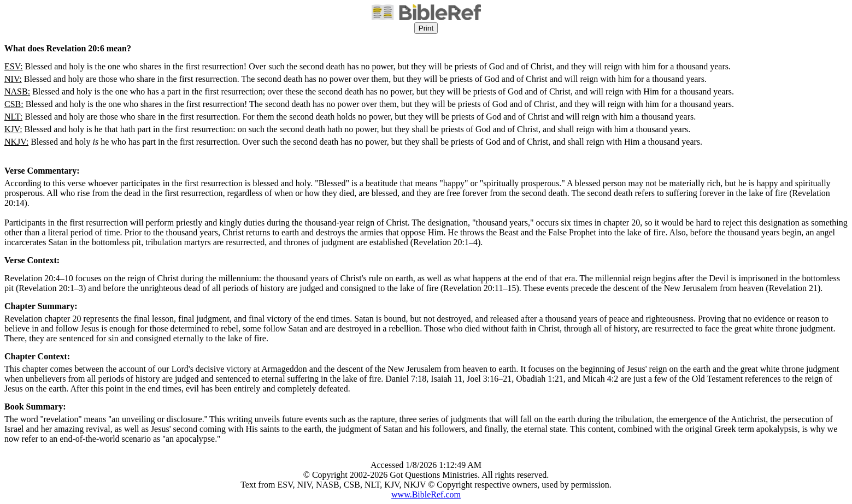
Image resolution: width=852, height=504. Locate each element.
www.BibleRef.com (426, 494)
